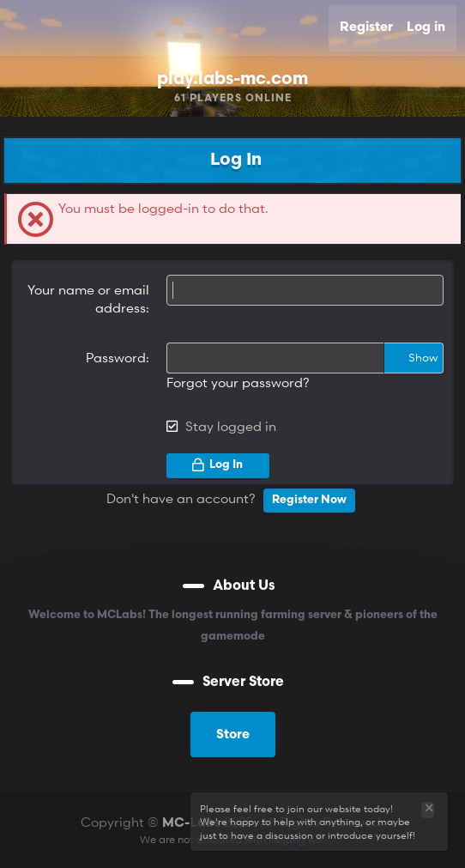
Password (116, 357)
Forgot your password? (238, 382)
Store (233, 735)
